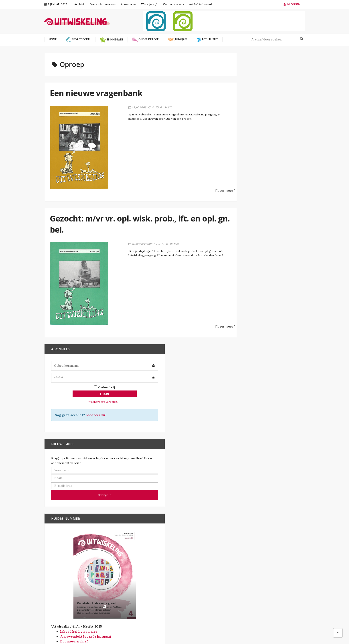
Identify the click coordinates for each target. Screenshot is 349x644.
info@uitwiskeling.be (60, 589)
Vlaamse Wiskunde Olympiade (142, 568)
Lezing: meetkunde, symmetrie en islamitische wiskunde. (275, 466)
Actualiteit (193, 553)
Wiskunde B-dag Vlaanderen (141, 574)
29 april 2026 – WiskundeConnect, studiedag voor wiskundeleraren (272, 407)
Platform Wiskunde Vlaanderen (143, 553)
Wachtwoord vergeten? (264, 111)
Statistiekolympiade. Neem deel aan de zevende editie (274, 498)
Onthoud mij (265, 96)
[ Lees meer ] (204, 193)
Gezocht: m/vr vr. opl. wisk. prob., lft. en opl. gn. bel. (126, 226)
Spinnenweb (193, 589)
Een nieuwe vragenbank (97, 95)
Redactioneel (194, 582)
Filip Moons (212, 633)
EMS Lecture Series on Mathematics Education (275, 438)
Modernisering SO (198, 568)
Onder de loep (195, 575)
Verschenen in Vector (201, 597)
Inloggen (292, 4)
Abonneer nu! (276, 124)
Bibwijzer (190, 560)
